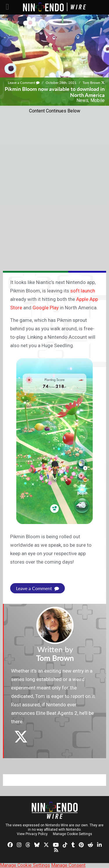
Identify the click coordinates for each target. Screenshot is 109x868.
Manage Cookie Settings (73, 834)
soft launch (83, 291)
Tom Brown (91, 83)
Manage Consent (68, 865)
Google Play (46, 308)
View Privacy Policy (32, 834)
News (82, 100)
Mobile (98, 100)
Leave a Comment (24, 83)
